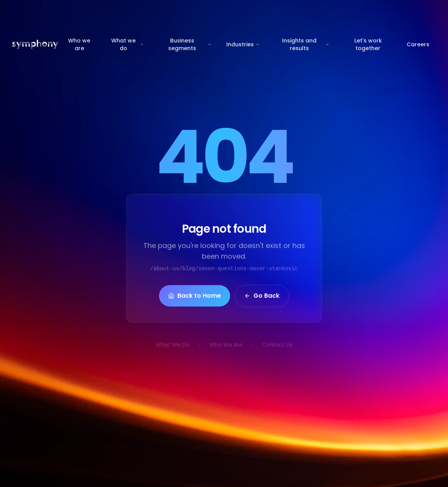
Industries (243, 44)
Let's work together (368, 44)
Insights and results (306, 44)
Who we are (79, 44)
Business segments (190, 44)
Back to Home (195, 298)
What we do (127, 44)
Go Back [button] (262, 298)
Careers (418, 44)
